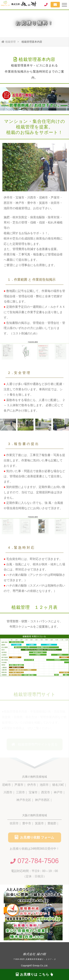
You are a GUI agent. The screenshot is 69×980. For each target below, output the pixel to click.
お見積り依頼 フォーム (34, 838)
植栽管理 (9, 42)
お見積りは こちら (34, 974)
